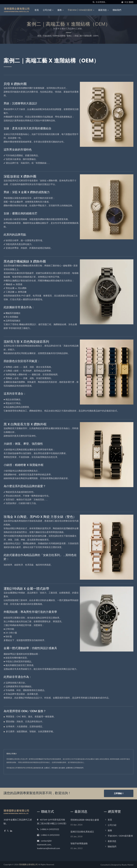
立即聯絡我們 (79, 768)
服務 (61, 10)
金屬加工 (47, 768)
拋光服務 (62, 768)
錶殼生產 (40, 768)
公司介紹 (48, 10)
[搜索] (94, 2)
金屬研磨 (69, 768)
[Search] (108, 2)
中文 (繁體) (129, 2)
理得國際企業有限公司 (28, 864)
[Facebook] (5, 831)
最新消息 (104, 10)
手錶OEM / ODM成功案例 (81, 10)
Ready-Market (128, 864)
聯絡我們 (117, 10)
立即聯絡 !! (119, 793)
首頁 (37, 10)
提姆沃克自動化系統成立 (82, 831)
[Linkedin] (11, 831)
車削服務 (55, 768)
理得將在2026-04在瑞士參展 (85, 820)
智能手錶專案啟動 (79, 843)
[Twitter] (8, 831)
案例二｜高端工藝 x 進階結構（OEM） (83, 36)
